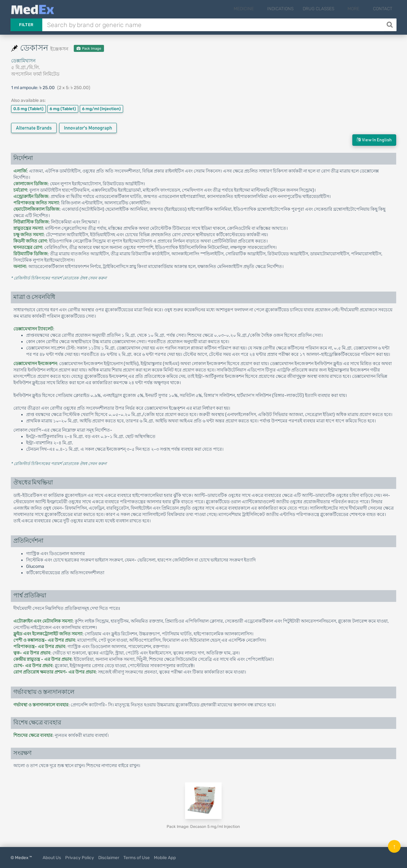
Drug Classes (327, 9)
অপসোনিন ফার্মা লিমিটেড (35, 74)
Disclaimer (109, 857)
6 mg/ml (101, 109)
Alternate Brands (34, 128)
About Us (52, 857)
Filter (26, 25)
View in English (374, 140)
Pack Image (89, 49)
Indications (289, 9)
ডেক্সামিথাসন (23, 61)
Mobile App (165, 857)
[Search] (390, 25)
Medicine (256, 9)
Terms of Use (137, 857)
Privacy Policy (80, 857)
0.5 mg (28, 109)
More (358, 9)
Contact (383, 9)
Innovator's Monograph (88, 128)
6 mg (63, 109)
